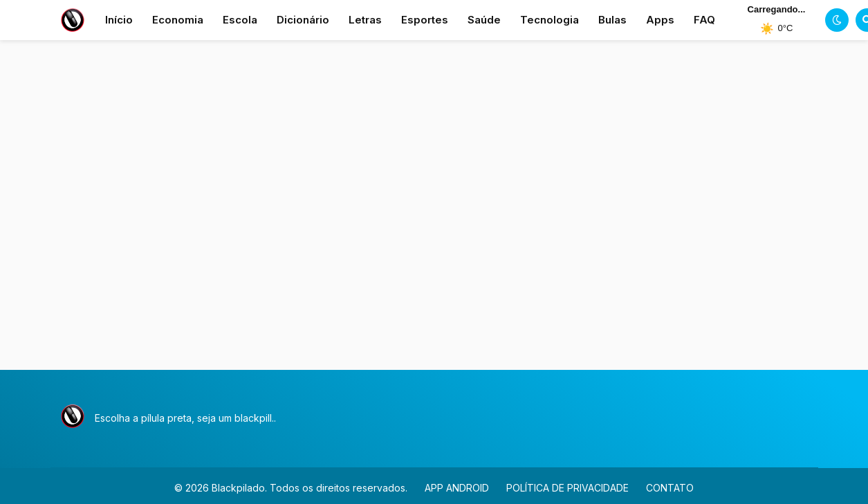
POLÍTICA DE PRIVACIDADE (567, 488)
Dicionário (303, 20)
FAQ (704, 20)
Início (119, 20)
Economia (178, 20)
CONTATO (670, 488)
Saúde (484, 20)
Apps (660, 20)
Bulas (612, 20)
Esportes (425, 20)
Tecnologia (550, 20)
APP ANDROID (457, 488)
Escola (240, 20)
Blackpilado (238, 488)
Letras (365, 20)
